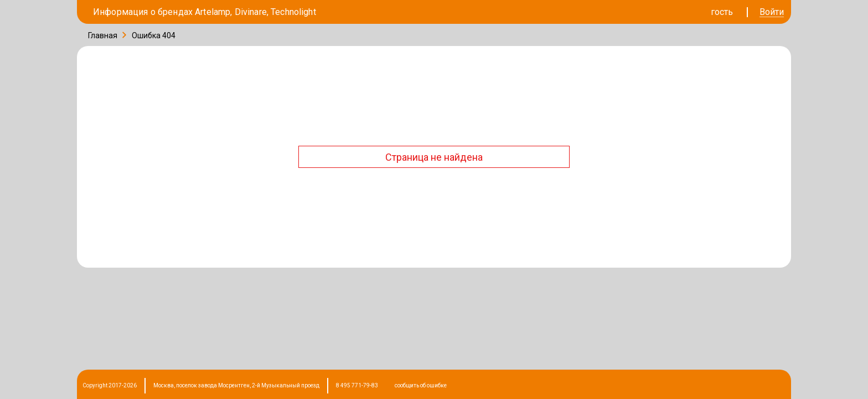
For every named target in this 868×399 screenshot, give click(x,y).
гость (722, 12)
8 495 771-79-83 (357, 385)
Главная (103, 35)
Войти (772, 12)
